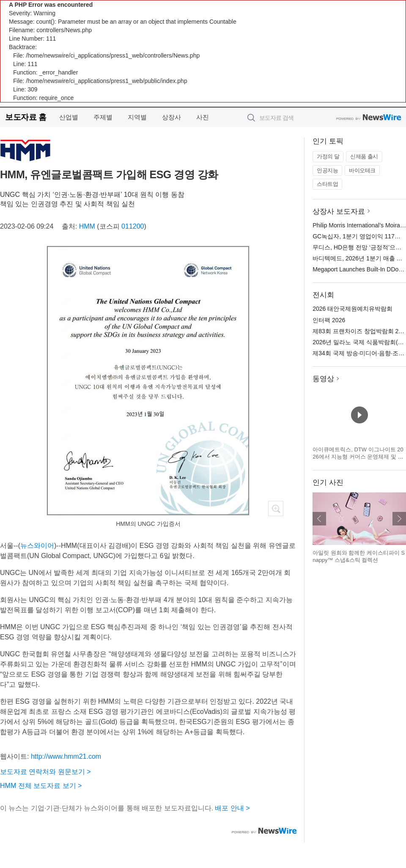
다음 (399, 519)
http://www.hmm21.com (66, 756)
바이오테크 (362, 170)
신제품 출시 (364, 156)
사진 (203, 117)
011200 (133, 226)
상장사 (171, 117)
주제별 (103, 117)
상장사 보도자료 (339, 211)
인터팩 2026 (329, 320)
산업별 (69, 117)
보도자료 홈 (26, 117)
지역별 (137, 117)
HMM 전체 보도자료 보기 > (41, 786)
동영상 (323, 379)
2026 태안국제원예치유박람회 (353, 309)
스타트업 (327, 184)
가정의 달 (328, 156)
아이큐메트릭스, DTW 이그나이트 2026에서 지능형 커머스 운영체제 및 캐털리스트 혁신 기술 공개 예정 (358, 457)
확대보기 (276, 509)
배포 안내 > (232, 808)
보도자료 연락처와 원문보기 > (45, 772)
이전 (319, 519)
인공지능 (327, 170)
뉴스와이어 (37, 546)
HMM (87, 226)
